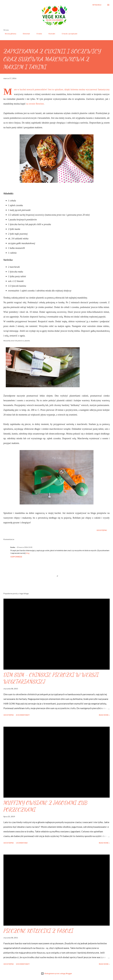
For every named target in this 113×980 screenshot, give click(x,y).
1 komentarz (22, 843)
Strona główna (9, 34)
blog (28, 553)
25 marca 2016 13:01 (25, 547)
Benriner (40, 104)
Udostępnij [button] (102, 530)
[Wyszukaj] (97, 5)
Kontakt (50, 34)
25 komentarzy (23, 715)
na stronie (31, 104)
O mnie (38, 34)
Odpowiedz (16, 557)
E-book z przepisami (68, 34)
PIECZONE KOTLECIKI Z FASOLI (38, 931)
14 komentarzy (23, 964)
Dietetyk (25, 34)
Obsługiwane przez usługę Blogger (56, 973)
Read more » (104, 715)
